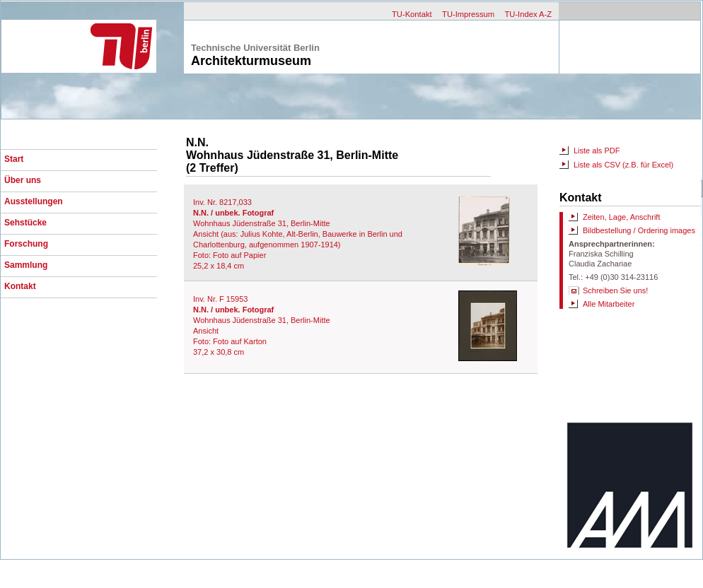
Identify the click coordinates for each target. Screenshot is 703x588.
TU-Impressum (468, 14)
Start (14, 159)
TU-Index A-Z (528, 14)
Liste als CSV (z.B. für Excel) (623, 165)
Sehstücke (25, 223)
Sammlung (26, 265)
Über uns (23, 180)
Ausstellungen (34, 201)
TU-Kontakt (412, 14)
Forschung (26, 244)
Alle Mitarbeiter (609, 304)
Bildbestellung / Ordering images (639, 230)
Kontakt (20, 286)
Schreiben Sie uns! (615, 290)
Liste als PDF (597, 151)
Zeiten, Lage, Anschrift (621, 217)
